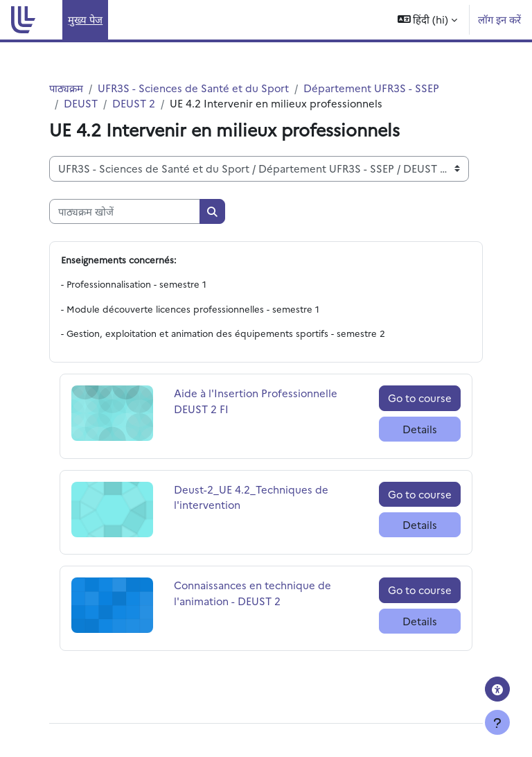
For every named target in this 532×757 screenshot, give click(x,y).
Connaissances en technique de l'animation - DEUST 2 (252, 592)
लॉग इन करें (499, 19)
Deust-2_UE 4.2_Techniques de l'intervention (251, 497)
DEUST (81, 103)
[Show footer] (497, 722)
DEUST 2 (134, 103)
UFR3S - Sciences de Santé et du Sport (193, 88)
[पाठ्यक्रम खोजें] (125, 211)
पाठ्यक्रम (66, 88)
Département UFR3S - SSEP (371, 88)
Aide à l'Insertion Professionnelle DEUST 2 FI (256, 400)
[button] (428, 20)
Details (420, 429)
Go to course (420, 398)
